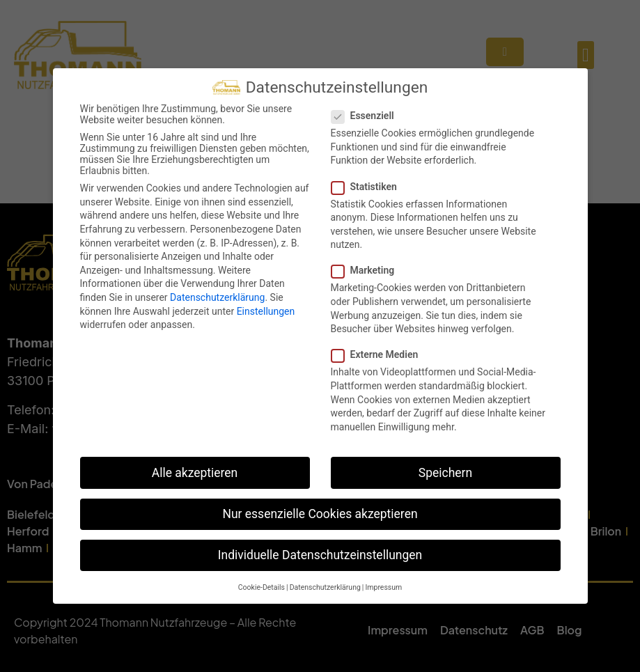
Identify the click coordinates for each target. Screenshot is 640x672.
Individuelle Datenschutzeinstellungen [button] (320, 554)
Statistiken (368, 185)
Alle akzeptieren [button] (195, 471)
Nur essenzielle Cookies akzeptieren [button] (320, 513)
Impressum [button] (383, 587)
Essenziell (367, 115)
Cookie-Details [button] (262, 587)
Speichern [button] (445, 471)
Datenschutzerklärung (217, 297)
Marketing (367, 269)
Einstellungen (266, 311)
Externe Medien (379, 354)
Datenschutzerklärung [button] (325, 587)
